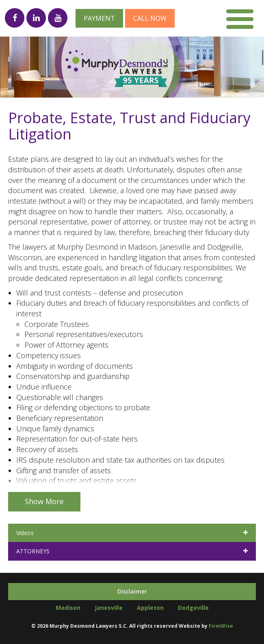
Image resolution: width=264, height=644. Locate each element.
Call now (150, 18)
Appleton (150, 608)
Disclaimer (132, 591)
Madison (68, 608)
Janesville (109, 608)
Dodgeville (193, 608)
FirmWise (221, 626)
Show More (44, 501)
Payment (99, 18)
